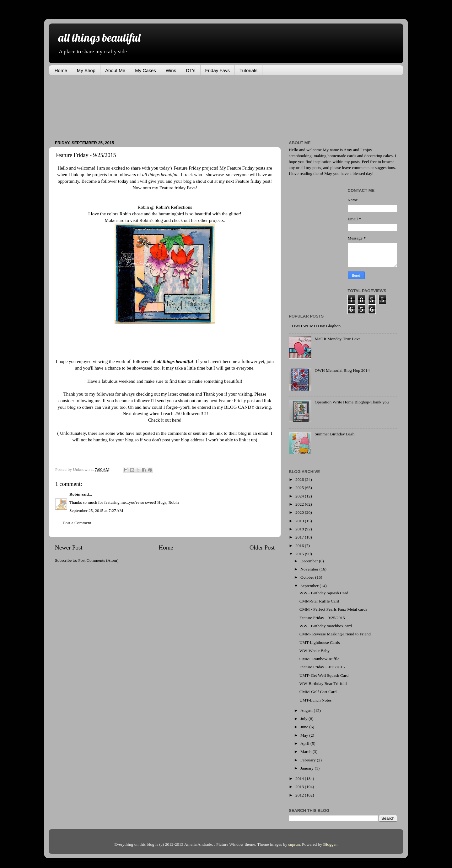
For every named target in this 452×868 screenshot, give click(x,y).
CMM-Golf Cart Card (318, 692)
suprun (294, 844)
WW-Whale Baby (315, 651)
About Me (115, 70)
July (304, 719)
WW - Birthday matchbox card (326, 626)
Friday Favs (218, 70)
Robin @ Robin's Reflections (165, 207)
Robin (75, 494)
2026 (300, 479)
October (308, 577)
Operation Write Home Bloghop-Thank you (352, 402)
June (305, 727)
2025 (300, 488)
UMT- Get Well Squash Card (324, 675)
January (307, 768)
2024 (300, 496)
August (307, 710)
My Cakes (145, 70)
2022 (300, 504)
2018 (300, 529)
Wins (171, 70)
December (310, 561)
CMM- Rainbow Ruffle (319, 659)
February (309, 760)
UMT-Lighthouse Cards (320, 642)
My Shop (86, 70)
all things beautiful (99, 37)
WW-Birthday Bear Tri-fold (323, 684)
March (307, 752)
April (305, 743)
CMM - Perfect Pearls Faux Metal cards (333, 609)
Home (61, 70)
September (310, 586)
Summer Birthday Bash (334, 434)
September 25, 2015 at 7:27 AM (96, 510)
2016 (300, 546)
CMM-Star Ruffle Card (319, 601)
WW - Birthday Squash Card (324, 593)
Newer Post (69, 547)
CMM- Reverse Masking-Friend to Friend (335, 634)
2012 (300, 795)
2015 (300, 554)
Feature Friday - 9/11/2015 (322, 667)
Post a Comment (77, 523)
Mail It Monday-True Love (337, 339)
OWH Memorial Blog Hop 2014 (342, 370)
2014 (300, 779)
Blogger (330, 844)
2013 (300, 787)
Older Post (262, 547)
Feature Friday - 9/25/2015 (322, 618)
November (310, 569)
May (305, 735)
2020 (300, 512)
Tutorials (248, 70)
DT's (191, 70)
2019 (300, 521)
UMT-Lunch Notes (316, 700)
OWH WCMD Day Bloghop (316, 326)
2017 (300, 537)
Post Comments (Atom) (98, 560)
